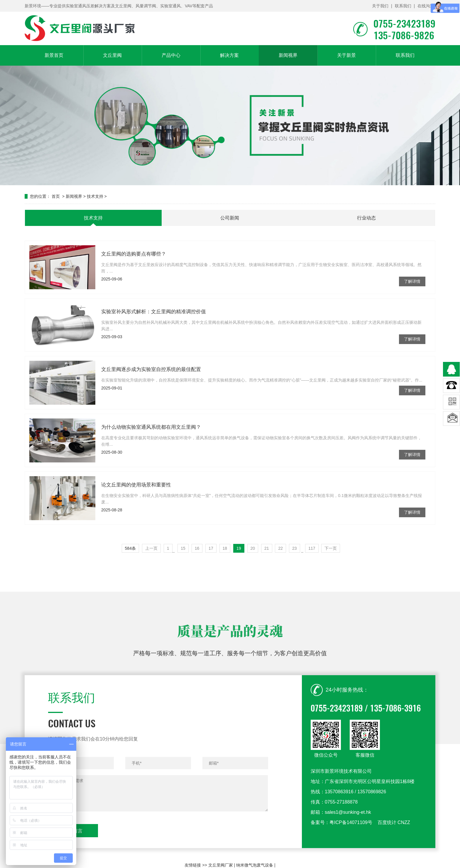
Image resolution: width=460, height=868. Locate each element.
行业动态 (366, 218)
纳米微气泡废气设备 (255, 865)
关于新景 (346, 55)
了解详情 (412, 297)
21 (267, 548)
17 (211, 548)
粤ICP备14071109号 (351, 841)
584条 (130, 548)
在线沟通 (426, 6)
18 (225, 548)
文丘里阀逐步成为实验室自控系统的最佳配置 (151, 385)
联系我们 (403, 6)
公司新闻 (230, 218)
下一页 (331, 548)
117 (312, 548)
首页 (56, 196)
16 (197, 548)
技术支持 (95, 196)
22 (280, 548)
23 (295, 548)
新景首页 (54, 55)
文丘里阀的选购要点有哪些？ (134, 270)
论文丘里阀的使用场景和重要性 (136, 501)
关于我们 (380, 6)
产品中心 (171, 55)
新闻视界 (288, 55)
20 (253, 548)
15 (183, 548)
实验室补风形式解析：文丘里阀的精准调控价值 (154, 327)
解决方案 (229, 55)
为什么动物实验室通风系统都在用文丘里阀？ (151, 443)
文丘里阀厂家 (221, 865)
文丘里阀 (112, 55)
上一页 (151, 548)
